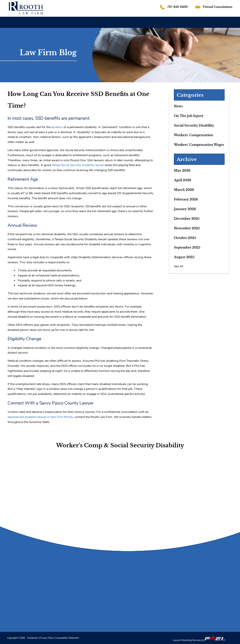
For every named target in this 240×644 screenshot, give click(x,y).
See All (179, 266)
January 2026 (185, 209)
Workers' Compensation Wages (199, 145)
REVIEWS (179, 25)
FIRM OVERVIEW (56, 22)
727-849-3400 (177, 7)
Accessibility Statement (67, 638)
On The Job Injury (189, 116)
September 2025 (187, 247)
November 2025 (187, 228)
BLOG (198, 27)
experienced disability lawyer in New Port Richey (40, 417)
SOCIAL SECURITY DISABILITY (143, 23)
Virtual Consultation (218, 7)
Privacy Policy (47, 638)
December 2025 (187, 219)
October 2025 (185, 238)
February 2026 (186, 199)
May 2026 (182, 170)
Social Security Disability (194, 125)
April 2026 (183, 180)
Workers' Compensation (194, 135)
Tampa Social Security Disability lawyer (78, 165)
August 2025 (184, 257)
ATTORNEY (29, 22)
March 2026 (184, 190)
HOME (8, 22)
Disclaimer (33, 638)
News (178, 106)
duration (57, 127)
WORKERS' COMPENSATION (95, 22)
